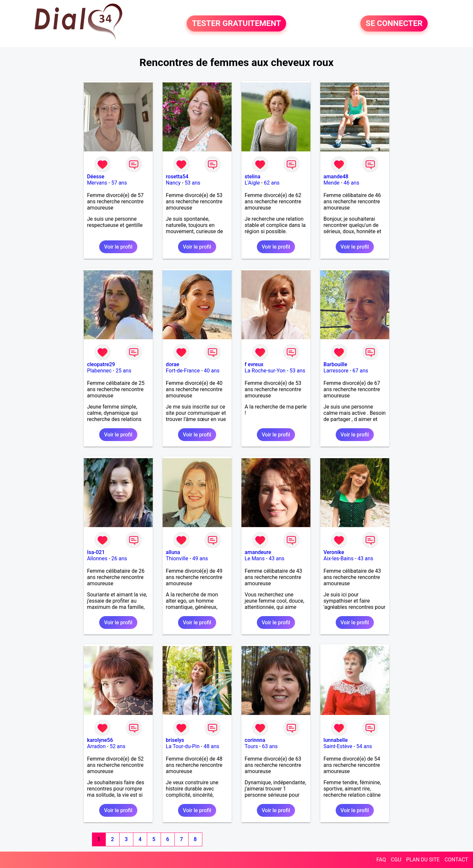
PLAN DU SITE (423, 860)
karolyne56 (100, 740)
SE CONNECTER (394, 24)
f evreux (254, 364)
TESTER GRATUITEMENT (236, 24)
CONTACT (456, 860)
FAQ (381, 860)
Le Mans (255, 558)
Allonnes (97, 558)
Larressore (336, 371)
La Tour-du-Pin (183, 746)
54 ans (364, 746)
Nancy (173, 183)
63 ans (270, 746)
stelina (253, 177)
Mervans (97, 183)
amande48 (336, 177)
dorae (173, 364)
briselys (175, 740)
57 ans (119, 183)
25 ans (124, 371)
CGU (396, 860)
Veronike (334, 552)
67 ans (360, 371)
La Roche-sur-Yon (265, 371)
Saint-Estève (338, 746)
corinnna (255, 740)
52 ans (118, 746)
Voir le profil (118, 247)
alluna (173, 552)
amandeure (258, 552)
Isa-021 (96, 552)
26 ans (119, 558)
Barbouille (335, 364)
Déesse (96, 177)
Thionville (177, 558)
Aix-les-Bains (338, 558)
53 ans (192, 183)
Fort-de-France (183, 371)
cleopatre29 (101, 364)
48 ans (212, 746)
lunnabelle (336, 740)
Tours (251, 746)
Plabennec (99, 371)
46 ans (351, 183)
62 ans (272, 183)
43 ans (277, 558)
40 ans (212, 371)
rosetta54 (177, 177)
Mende (332, 183)
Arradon (96, 746)
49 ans (200, 558)
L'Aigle (252, 183)
